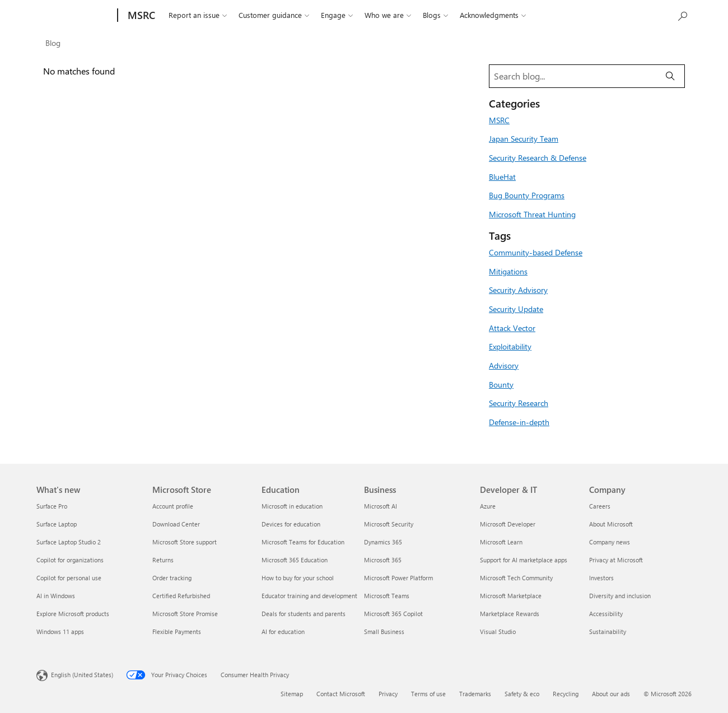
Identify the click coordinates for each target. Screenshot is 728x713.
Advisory (504, 365)
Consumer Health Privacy (255, 675)
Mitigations (508, 271)
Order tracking (172, 578)
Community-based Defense (536, 252)
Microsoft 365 (383, 560)
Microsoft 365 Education (295, 560)
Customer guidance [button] (274, 15)
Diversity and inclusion (620, 596)
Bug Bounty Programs (527, 195)
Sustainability (608, 632)
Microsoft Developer (508, 524)
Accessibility (606, 614)
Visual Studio (498, 632)
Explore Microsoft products (73, 614)
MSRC (499, 120)
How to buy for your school (298, 578)
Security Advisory (518, 290)
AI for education (283, 632)
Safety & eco (522, 694)
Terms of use (428, 694)
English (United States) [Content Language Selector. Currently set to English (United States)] (82, 675)
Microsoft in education (292, 506)
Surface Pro (52, 506)
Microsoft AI (381, 506)
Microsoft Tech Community (516, 578)
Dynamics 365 (383, 542)
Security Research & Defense (538, 157)
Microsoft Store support (185, 542)
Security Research (519, 403)
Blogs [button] (435, 15)
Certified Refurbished (181, 596)
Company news (610, 542)
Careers (600, 506)
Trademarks (475, 694)
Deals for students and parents (304, 614)
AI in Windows (56, 596)
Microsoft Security (389, 524)
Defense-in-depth (519, 422)
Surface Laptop (57, 524)
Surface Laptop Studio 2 (69, 542)
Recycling (566, 694)
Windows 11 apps (60, 632)
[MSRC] (140, 15)
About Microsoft (611, 524)
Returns (163, 560)
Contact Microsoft (341, 694)
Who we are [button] (388, 15)
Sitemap (292, 694)
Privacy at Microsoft (616, 560)
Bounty (501, 384)
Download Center (176, 524)
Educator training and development (309, 596)
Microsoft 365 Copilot (393, 614)
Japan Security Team (524, 138)
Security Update (516, 309)
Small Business (384, 632)
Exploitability (510, 346)
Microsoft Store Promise (185, 614)
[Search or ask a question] (682, 15)
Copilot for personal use (69, 578)
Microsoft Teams (387, 596)
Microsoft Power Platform (398, 578)
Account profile (173, 506)
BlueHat (502, 176)
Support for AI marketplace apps (524, 560)
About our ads (611, 694)
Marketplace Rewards (510, 614)
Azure (488, 506)
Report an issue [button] (198, 15)
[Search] (670, 76)
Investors (601, 578)
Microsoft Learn (501, 542)
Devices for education (291, 524)
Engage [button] (337, 15)
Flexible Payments (177, 632)
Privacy (388, 694)
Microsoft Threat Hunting (532, 214)
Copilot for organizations (70, 560)
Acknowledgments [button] (493, 15)
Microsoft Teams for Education (303, 542)
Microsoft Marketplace (511, 596)
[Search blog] (573, 76)
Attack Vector (512, 328)
